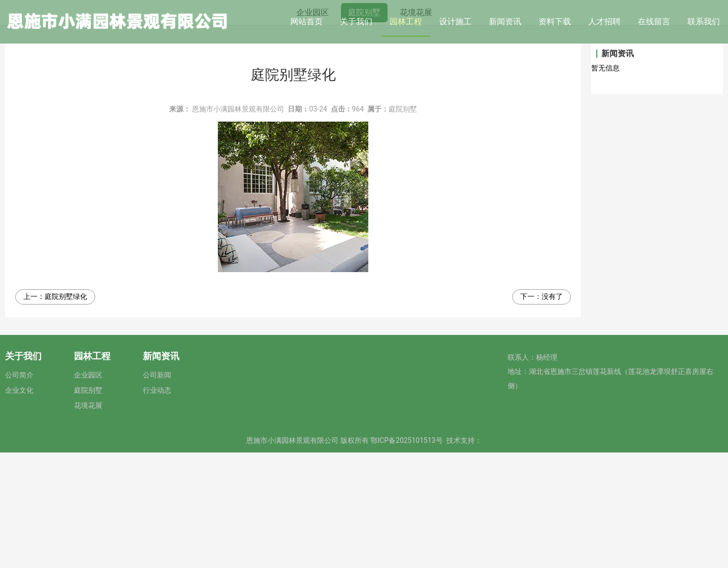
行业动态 (157, 506)
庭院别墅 (364, 127)
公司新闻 (157, 490)
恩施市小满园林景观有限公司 (238, 224)
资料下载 (555, 22)
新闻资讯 (505, 22)
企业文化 (19, 506)
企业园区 (313, 127)
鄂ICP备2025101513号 (406, 556)
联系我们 (704, 22)
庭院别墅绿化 (66, 412)
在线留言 (654, 22)
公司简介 (19, 490)
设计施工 (455, 22)
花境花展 (416, 127)
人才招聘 (604, 22)
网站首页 (306, 22)
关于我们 (356, 22)
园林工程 (406, 22)
